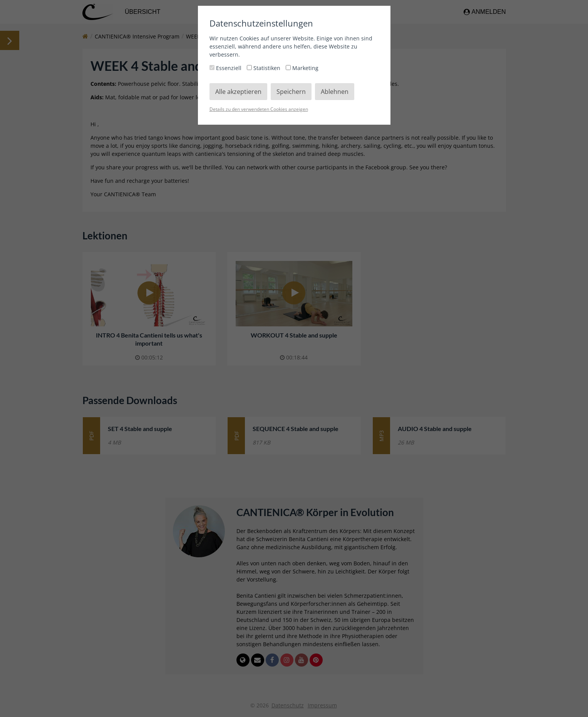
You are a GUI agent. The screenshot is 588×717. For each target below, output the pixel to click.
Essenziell (226, 68)
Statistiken (264, 68)
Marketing (302, 68)
